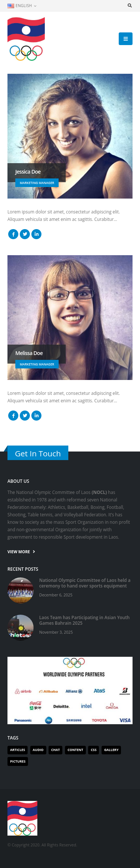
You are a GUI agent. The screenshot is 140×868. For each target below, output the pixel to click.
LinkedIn (36, 234)
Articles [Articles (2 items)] (18, 750)
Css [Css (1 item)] (94, 750)
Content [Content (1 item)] (75, 750)
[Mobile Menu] (126, 39)
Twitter (25, 234)
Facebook (13, 234)
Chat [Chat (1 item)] (55, 750)
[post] (21, 590)
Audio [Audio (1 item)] (38, 750)
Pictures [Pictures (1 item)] (18, 761)
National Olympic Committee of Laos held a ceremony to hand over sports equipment (85, 583)
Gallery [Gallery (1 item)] (111, 750)
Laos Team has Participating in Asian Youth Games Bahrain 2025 (84, 620)
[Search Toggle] (130, 6)
